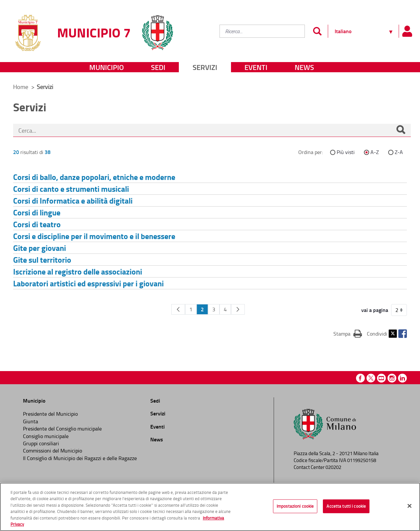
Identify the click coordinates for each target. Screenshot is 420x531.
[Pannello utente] (407, 31)
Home (21, 87)
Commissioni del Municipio (52, 451)
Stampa (348, 333)
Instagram (392, 378)
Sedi (158, 67)
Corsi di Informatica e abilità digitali (73, 200)
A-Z (375, 152)
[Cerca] (401, 130)
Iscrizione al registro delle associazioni (78, 271)
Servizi (205, 67)
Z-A (399, 152)
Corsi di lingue (37, 212)
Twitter (393, 334)
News (304, 67)
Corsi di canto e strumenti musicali (71, 189)
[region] (210, 507)
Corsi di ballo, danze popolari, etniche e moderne (94, 177)
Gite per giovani (40, 248)
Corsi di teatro (37, 224)
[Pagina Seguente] (238, 309)
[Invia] (317, 31)
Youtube (381, 378)
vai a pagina (375, 310)
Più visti (346, 152)
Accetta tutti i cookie (346, 506)
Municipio (106, 67)
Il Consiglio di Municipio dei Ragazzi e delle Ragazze (80, 458)
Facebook (403, 334)
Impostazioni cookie (295, 506)
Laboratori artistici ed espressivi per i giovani (88, 283)
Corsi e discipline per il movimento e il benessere (94, 236)
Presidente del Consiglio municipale (62, 429)
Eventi (256, 67)
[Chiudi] (409, 506)
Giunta (31, 421)
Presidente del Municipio (50, 414)
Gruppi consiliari (41, 443)
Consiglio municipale (46, 436)
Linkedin (402, 378)
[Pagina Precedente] (178, 309)
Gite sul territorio (42, 260)
